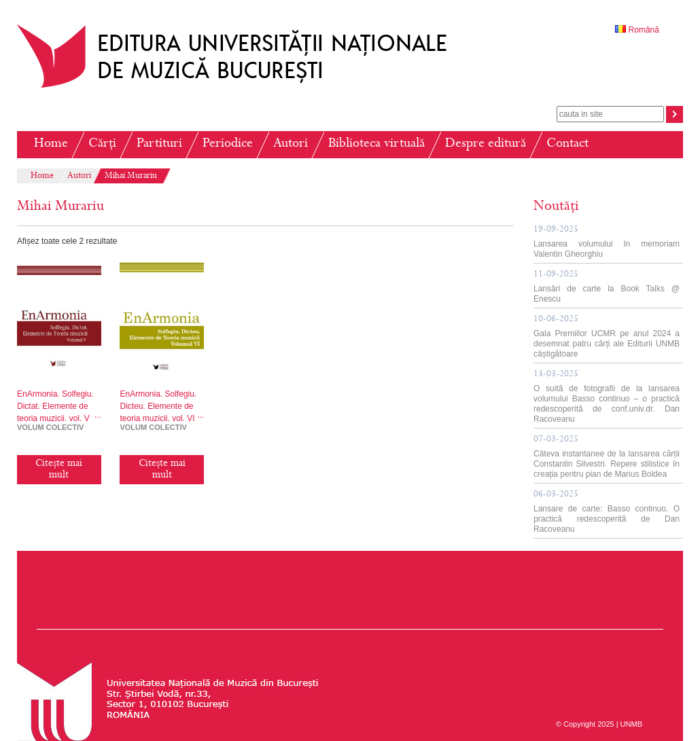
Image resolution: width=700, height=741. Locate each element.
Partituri (159, 144)
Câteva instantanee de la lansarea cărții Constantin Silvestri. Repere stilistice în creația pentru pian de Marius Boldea (607, 457)
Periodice (228, 144)
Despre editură (486, 144)
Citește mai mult (59, 470)
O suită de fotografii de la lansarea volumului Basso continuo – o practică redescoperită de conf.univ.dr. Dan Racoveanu (607, 397)
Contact (567, 144)
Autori (291, 144)
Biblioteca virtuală (377, 144)
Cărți (102, 144)
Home (51, 144)
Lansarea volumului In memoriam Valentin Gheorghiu (607, 242)
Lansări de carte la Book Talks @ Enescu (607, 287)
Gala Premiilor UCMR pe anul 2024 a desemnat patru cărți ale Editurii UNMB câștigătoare (607, 337)
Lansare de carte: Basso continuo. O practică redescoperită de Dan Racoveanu (607, 512)
